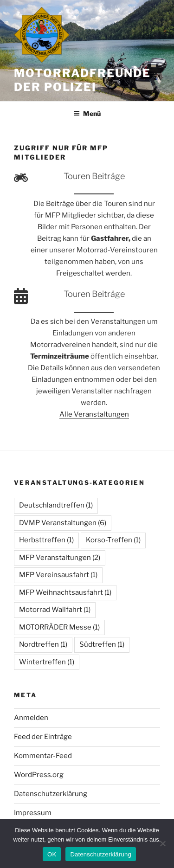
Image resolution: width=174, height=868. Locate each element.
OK (52, 854)
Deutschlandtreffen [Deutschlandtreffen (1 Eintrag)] (56, 505)
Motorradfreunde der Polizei (82, 80)
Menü (87, 113)
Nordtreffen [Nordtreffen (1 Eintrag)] (43, 644)
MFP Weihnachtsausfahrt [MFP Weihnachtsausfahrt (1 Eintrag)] (65, 592)
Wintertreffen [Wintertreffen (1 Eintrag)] (47, 662)
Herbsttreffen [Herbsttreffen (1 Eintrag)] (46, 540)
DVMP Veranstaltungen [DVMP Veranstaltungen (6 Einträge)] (63, 523)
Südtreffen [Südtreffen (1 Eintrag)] (102, 644)
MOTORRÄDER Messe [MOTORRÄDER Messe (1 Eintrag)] (59, 627)
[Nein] (162, 843)
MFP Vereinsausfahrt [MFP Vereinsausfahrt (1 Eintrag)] (58, 575)
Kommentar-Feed (43, 756)
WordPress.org (39, 775)
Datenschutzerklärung (51, 794)
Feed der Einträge (43, 737)
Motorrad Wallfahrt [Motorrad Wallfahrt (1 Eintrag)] (55, 610)
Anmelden (31, 718)
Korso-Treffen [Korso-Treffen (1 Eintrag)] (113, 540)
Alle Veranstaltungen (94, 414)
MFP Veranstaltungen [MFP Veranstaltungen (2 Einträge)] (60, 558)
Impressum (33, 813)
